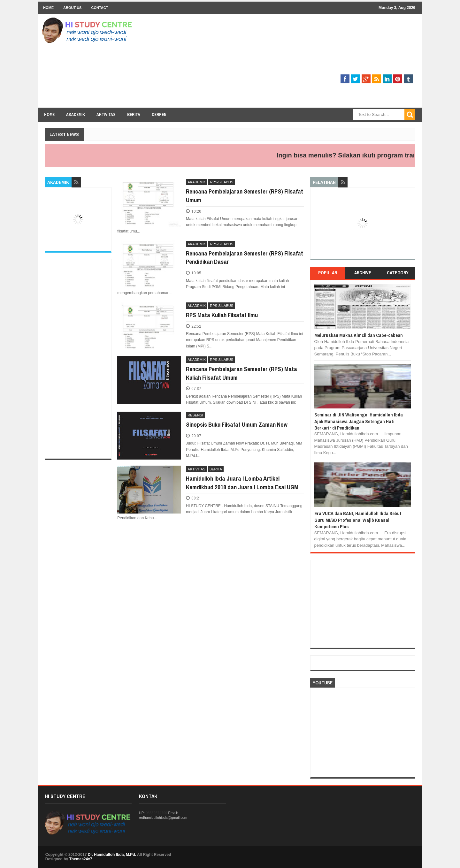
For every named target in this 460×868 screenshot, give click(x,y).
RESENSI (195, 415)
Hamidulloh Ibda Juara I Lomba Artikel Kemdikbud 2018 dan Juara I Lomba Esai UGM (242, 483)
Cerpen (159, 114)
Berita (134, 114)
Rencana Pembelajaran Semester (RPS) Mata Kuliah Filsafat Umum (241, 373)
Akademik (76, 114)
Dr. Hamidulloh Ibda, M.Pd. (112, 855)
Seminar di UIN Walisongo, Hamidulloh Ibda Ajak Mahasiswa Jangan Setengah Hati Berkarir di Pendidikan (359, 421)
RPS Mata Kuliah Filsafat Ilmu (222, 315)
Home (48, 8)
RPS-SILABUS (222, 182)
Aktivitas (106, 114)
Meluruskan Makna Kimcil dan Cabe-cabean (359, 335)
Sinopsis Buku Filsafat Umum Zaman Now (237, 424)
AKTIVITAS (196, 469)
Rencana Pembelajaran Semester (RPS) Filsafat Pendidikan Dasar (245, 258)
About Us (72, 8)
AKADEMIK (197, 182)
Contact (100, 8)
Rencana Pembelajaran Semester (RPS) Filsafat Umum (245, 196)
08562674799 (156, 813)
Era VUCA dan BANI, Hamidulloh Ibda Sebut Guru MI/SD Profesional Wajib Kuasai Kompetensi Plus (358, 520)
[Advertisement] (299, 63)
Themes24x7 (80, 859)
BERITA (216, 469)
